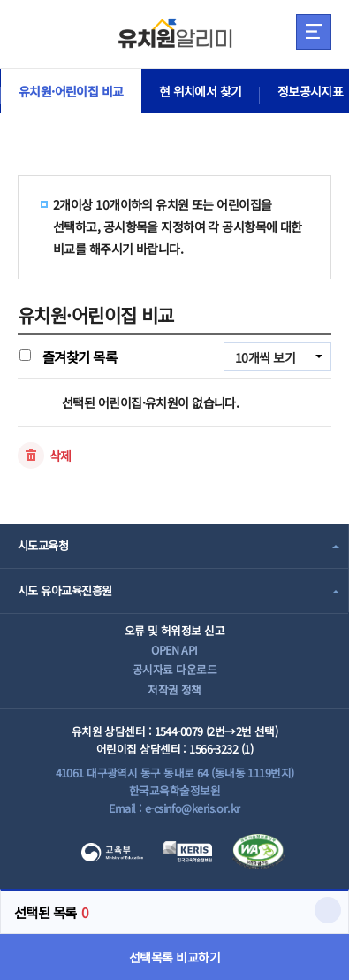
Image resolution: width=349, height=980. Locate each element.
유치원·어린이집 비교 (71, 91)
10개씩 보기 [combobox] (265, 357)
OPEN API (174, 650)
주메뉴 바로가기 (0, 0)
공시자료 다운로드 (174, 669)
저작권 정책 (174, 689)
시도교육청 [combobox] (43, 545)
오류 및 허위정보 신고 (174, 630)
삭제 (61, 456)
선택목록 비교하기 (174, 957)
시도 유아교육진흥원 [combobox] (64, 590)
